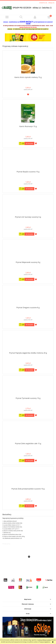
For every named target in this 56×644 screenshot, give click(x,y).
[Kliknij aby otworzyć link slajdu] (28, 37)
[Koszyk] (49, 17)
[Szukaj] (21, 17)
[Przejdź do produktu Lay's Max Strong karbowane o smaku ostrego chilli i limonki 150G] (28, 566)
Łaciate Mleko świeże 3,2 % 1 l (12, 525)
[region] (28, 37)
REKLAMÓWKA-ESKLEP (10, 521)
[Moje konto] (35, 17)
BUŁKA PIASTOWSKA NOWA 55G (13, 527)
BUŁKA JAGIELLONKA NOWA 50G (13, 523)
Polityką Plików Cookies (44, 640)
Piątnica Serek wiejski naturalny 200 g (14, 536)
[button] (7, 17)
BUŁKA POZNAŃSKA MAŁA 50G (12, 534)
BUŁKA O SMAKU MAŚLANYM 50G (13, 531)
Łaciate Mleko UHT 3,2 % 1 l (11, 529)
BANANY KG (7, 533)
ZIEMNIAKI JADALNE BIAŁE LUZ (13, 538)
